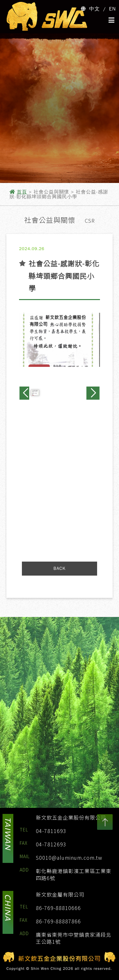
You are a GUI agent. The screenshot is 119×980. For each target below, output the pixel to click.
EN (113, 9)
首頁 (22, 192)
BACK (60, 568)
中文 (95, 9)
